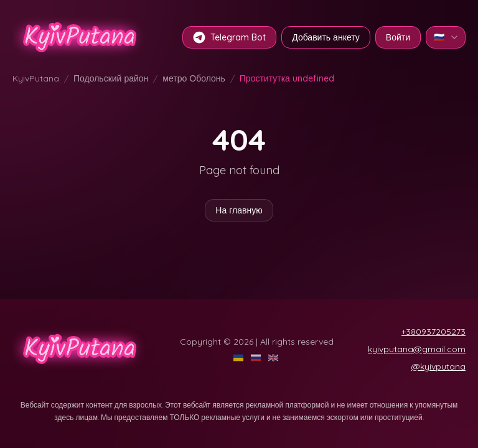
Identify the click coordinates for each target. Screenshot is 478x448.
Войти (398, 37)
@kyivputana (438, 366)
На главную (239, 210)
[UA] (240, 358)
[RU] (257, 358)
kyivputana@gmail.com (417, 349)
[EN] (274, 358)
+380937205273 (433, 332)
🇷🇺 (447, 37)
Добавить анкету (326, 37)
